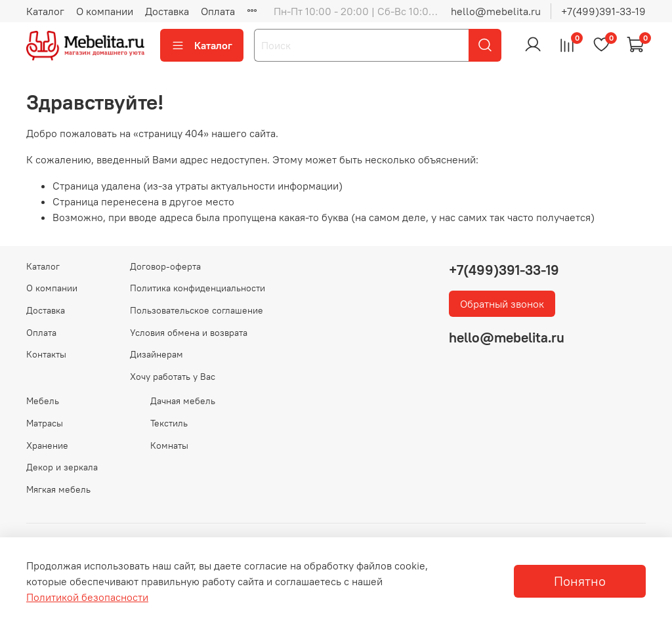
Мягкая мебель (58, 489)
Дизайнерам (157, 354)
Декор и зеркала (62, 467)
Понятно (580, 581)
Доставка (167, 11)
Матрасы (45, 423)
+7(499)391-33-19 (603, 11)
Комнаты (169, 445)
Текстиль (169, 423)
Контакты (46, 354)
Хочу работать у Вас (173, 377)
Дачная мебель (183, 401)
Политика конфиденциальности (198, 288)
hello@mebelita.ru (496, 11)
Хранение (47, 445)
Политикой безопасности (87, 597)
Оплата (218, 11)
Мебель (43, 401)
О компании (105, 11)
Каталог (45, 11)
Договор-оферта (165, 266)
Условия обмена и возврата (189, 333)
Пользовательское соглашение (197, 310)
